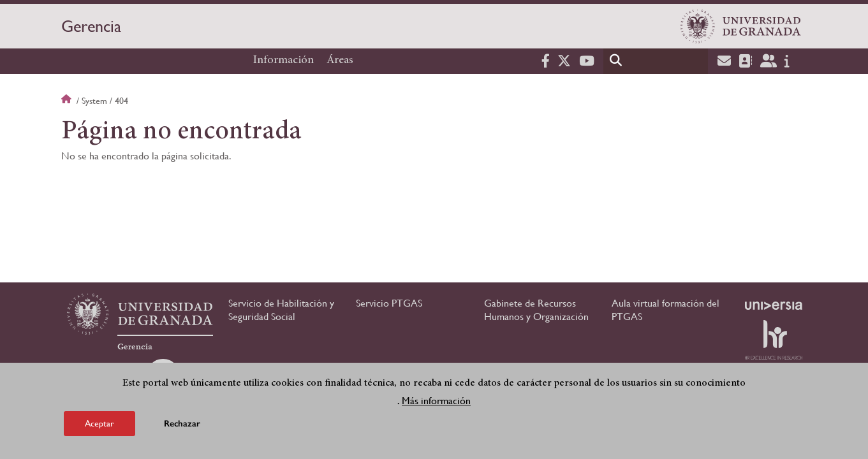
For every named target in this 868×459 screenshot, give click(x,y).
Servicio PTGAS (389, 303)
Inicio (68, 101)
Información (283, 61)
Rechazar (182, 425)
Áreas (340, 61)
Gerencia (91, 26)
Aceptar (99, 425)
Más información (436, 402)
